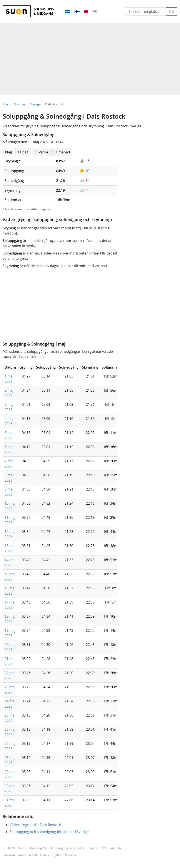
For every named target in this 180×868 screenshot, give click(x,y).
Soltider (20, 104)
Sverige (35, 104)
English (57, 855)
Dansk (45, 855)
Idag (8, 152)
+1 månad (62, 152)
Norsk (33, 855)
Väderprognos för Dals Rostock (35, 825)
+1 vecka (41, 152)
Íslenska (71, 855)
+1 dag (23, 152)
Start (6, 104)
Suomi (22, 855)
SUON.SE (33, 848)
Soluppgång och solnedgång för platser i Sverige (49, 832)
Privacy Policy (75, 848)
